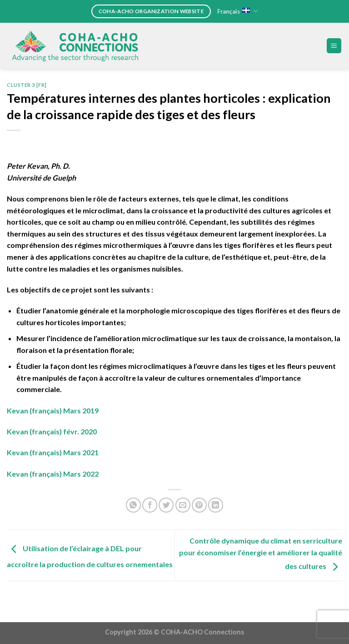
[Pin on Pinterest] (199, 505)
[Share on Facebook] (150, 505)
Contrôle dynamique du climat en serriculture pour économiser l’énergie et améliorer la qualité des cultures (261, 553)
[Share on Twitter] (166, 505)
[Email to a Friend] (183, 505)
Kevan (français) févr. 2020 (52, 431)
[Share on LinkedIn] (216, 505)
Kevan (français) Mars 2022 (53, 474)
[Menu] (334, 46)
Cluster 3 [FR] (27, 85)
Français (237, 11)
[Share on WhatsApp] (133, 505)
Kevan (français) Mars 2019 (53, 410)
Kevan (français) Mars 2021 (53, 452)
